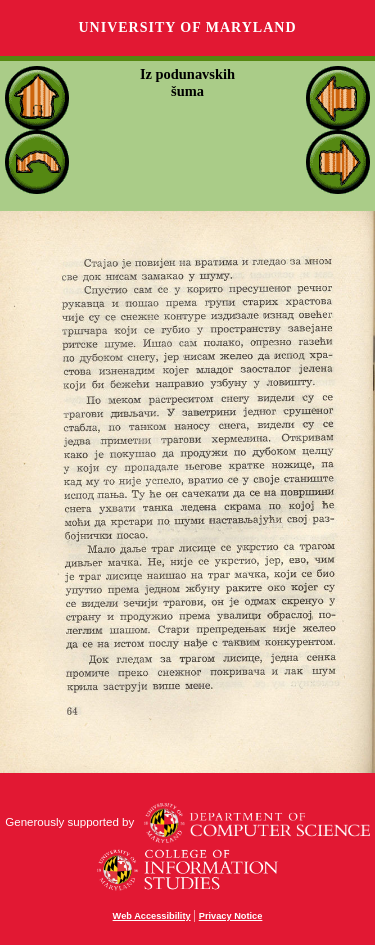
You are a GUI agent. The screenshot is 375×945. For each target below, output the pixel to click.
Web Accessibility (152, 916)
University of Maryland (187, 27)
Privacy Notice (231, 916)
